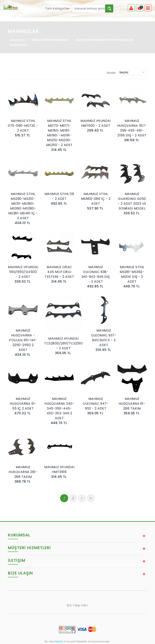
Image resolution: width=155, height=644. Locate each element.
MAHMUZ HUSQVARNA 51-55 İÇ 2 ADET (23, 404)
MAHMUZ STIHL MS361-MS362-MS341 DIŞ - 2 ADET (132, 274)
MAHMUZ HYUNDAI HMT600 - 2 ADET (96, 123)
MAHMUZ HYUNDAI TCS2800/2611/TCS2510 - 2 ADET (63, 343)
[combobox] (57, 8)
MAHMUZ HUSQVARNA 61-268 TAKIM (132, 404)
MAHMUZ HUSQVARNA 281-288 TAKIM (23, 472)
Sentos (59, 641)
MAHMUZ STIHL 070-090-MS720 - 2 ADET (23, 126)
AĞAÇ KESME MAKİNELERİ (50, 40)
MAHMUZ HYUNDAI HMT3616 (59, 469)
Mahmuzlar (19, 45)
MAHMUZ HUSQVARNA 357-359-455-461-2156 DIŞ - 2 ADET (132, 128)
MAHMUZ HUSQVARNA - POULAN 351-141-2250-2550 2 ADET (23, 340)
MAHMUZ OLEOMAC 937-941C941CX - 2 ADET (104, 338)
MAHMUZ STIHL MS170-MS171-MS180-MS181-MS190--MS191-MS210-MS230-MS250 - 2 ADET (59, 133)
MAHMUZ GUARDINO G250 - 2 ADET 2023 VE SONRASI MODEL (132, 201)
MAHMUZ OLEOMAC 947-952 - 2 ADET (96, 404)
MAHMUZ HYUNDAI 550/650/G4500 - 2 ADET (23, 272)
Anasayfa (17, 40)
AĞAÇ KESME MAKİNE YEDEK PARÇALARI (105, 40)
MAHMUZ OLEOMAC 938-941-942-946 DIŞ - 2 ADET (96, 274)
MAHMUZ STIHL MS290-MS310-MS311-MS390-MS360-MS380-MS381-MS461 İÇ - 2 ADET (23, 206)
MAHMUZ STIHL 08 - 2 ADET (59, 196)
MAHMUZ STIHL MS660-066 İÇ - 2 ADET (96, 199)
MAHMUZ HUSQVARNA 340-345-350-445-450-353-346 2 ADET (59, 408)
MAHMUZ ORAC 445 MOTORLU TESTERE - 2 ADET (59, 272)
